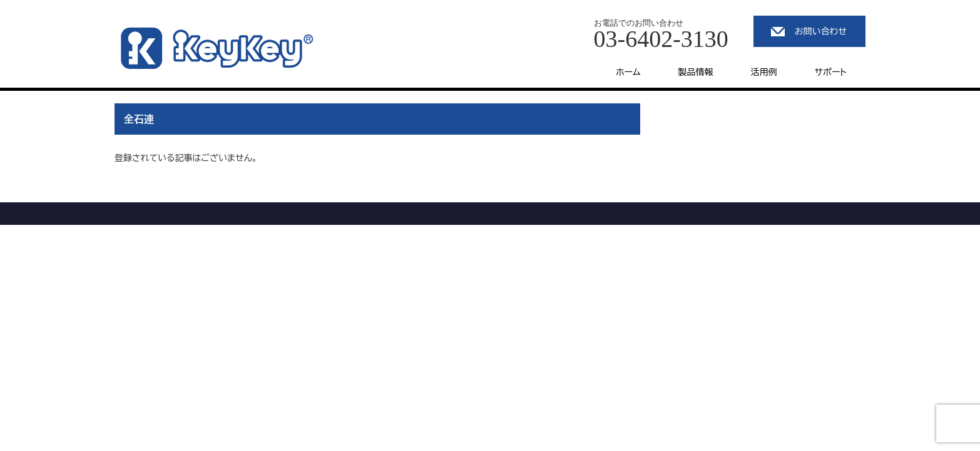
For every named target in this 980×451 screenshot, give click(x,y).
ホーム (628, 72)
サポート (831, 72)
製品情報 (696, 72)
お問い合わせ (821, 31)
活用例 (764, 72)
